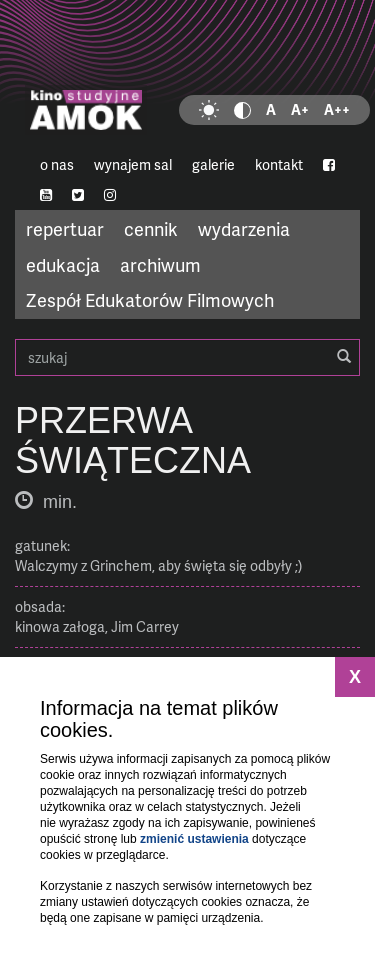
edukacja (63, 264)
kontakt (279, 164)
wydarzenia (244, 228)
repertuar (65, 228)
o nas (57, 164)
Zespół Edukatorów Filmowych (150, 299)
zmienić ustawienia (194, 839)
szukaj (187, 357)
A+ (300, 109)
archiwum (160, 264)
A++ (337, 109)
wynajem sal (133, 164)
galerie (213, 164)
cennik (151, 228)
